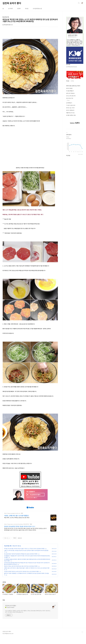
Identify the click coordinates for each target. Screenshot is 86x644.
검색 (79, 3)
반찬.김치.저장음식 (70, 93)
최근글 (68, 81)
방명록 (19, 8)
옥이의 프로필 (69, 88)
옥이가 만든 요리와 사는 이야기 (73, 86)
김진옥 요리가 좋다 (12, 3)
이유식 (68, 100)
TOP (82, 639)
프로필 (27, 8)
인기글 (72, 81)
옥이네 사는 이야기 (70, 108)
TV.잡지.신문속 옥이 (71, 105)
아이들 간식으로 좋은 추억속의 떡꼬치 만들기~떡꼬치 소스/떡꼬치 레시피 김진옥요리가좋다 (24, 555)
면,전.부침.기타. (8, 553)
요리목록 (10, 8)
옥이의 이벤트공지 (70, 110)
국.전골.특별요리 (70, 91)
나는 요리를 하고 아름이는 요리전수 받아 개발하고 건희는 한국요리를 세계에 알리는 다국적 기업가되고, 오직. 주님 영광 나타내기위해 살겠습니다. (28, 618)
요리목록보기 (69, 103)
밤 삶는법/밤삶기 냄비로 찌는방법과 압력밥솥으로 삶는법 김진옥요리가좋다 (21, 561)
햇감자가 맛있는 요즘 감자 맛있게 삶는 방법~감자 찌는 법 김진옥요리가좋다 (21, 573)
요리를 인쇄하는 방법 (71, 115)
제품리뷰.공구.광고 (70, 113)
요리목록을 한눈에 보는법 (71, 67)
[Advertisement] (30, 506)
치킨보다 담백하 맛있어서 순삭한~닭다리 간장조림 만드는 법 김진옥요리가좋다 (22, 578)
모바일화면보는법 (37, 8)
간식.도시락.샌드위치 (71, 96)
